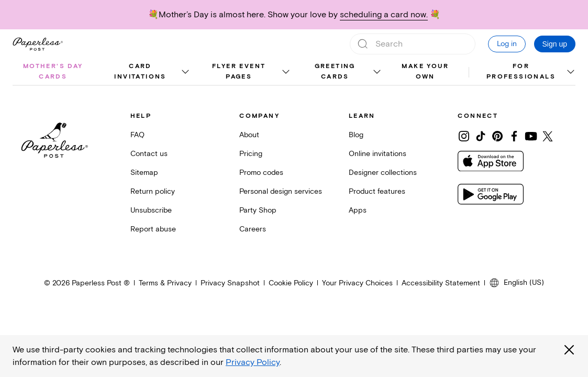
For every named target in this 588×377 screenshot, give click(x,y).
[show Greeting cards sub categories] (376, 72)
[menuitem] (53, 72)
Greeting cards (335, 71)
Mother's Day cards (53, 71)
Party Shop (258, 210)
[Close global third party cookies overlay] (569, 350)
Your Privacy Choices (357, 283)
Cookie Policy (291, 283)
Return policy (153, 191)
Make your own (425, 71)
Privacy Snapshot (230, 283)
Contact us (149, 154)
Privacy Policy (253, 362)
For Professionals (521, 71)
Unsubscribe (151, 210)
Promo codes (261, 173)
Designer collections (383, 173)
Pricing (251, 154)
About (249, 135)
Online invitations (378, 154)
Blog (356, 135)
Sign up (555, 44)
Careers (253, 229)
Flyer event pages (239, 71)
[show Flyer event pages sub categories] (285, 72)
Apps (358, 210)
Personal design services (281, 191)
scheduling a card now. (384, 15)
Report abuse (153, 229)
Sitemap (144, 173)
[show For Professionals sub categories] (570, 72)
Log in (507, 44)
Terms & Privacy (165, 283)
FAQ (137, 135)
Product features (377, 191)
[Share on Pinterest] (497, 136)
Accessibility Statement (441, 283)
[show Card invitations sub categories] (185, 72)
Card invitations (140, 71)
